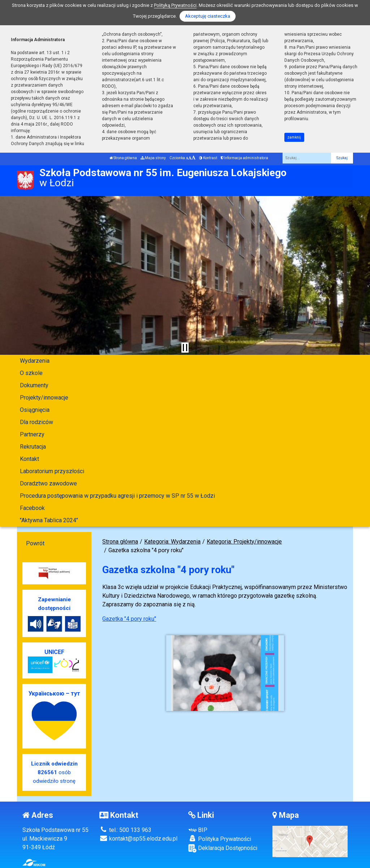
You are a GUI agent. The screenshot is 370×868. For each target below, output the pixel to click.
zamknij (294, 137)
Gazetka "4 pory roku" (129, 619)
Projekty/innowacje (44, 398)
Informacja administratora (244, 158)
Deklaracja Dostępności (223, 848)
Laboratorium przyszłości (52, 471)
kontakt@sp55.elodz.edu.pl (138, 839)
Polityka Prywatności (220, 839)
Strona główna (123, 158)
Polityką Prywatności (175, 5)
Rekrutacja (33, 447)
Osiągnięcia (35, 410)
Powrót (35, 543)
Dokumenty (34, 385)
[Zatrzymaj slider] (185, 348)
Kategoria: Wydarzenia (172, 542)
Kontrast (208, 158)
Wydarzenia (35, 361)
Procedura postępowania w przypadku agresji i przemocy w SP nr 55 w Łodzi (117, 496)
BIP (198, 830)
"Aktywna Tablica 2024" (49, 520)
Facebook (32, 508)
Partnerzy (32, 434)
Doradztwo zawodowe (48, 483)
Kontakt (29, 459)
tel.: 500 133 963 (125, 830)
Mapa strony (153, 158)
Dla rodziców (36, 422)
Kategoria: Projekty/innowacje (244, 542)
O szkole (31, 373)
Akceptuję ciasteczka (208, 16)
